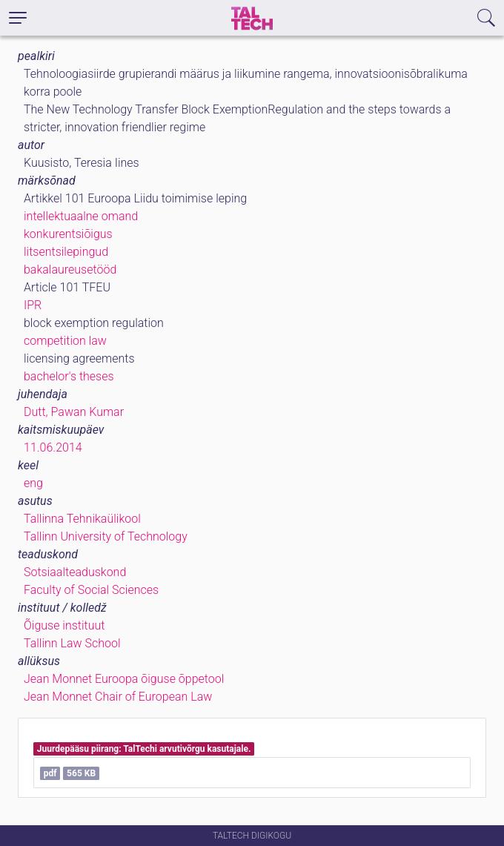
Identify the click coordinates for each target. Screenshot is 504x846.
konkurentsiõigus (68, 234)
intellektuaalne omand (81, 216)
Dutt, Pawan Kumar (74, 412)
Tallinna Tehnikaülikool (82, 519)
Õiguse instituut (64, 625)
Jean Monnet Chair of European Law (118, 697)
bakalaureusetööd (70, 270)
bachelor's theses (69, 376)
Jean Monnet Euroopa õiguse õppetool (124, 679)
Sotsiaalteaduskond (75, 572)
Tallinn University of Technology (106, 536)
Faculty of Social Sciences (91, 590)
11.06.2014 (53, 447)
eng (33, 483)
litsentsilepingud (66, 252)
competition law (65, 341)
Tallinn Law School (72, 643)
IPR (33, 305)
